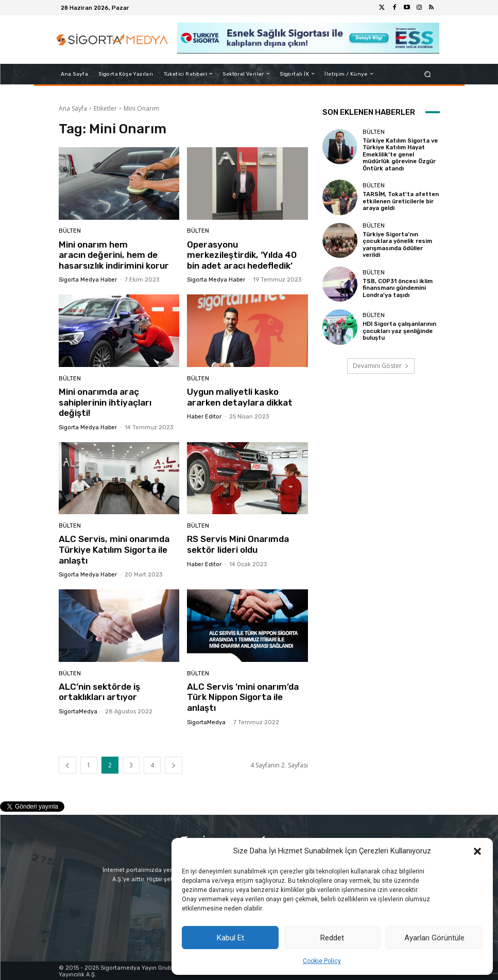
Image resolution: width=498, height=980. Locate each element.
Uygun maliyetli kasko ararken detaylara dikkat (240, 396)
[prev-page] (67, 764)
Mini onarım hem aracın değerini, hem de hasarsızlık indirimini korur (114, 255)
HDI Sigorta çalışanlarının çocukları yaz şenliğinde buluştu (399, 330)
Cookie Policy (322, 961)
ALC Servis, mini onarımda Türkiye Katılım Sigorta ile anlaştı (114, 549)
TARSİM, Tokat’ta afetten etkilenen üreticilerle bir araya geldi (400, 200)
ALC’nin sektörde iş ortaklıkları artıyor (99, 691)
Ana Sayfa (73, 108)
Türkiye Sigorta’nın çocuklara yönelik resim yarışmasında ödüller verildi (397, 244)
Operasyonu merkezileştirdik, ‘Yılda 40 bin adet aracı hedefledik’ (241, 255)
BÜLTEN (70, 231)
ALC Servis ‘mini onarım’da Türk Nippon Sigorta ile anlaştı (243, 696)
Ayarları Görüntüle (434, 938)
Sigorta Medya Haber (88, 280)
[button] (477, 851)
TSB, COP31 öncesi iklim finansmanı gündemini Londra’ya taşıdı (397, 286)
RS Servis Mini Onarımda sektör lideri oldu (238, 544)
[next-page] (174, 764)
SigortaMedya (78, 711)
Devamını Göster (381, 364)
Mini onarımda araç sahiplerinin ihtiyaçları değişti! (105, 402)
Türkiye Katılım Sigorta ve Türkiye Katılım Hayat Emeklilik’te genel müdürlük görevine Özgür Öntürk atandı (400, 154)
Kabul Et (230, 938)
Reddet (332, 938)
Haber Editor (204, 416)
